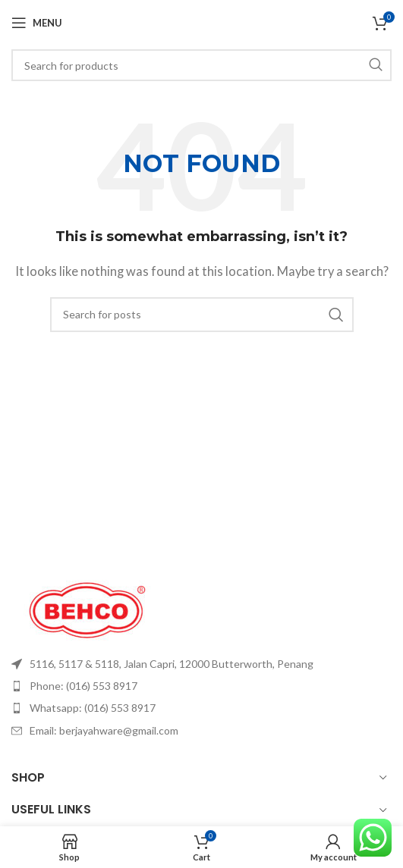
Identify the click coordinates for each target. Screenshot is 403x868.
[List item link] (201, 664)
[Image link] (87, 608)
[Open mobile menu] (37, 23)
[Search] (201, 65)
